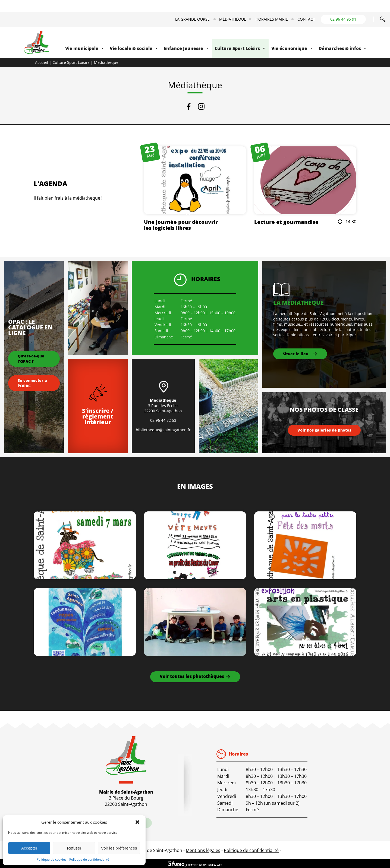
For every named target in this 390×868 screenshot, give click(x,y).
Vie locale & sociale (134, 48)
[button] (137, 822)
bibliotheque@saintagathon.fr (163, 430)
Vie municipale (85, 48)
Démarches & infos (343, 48)
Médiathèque (233, 19)
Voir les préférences (119, 848)
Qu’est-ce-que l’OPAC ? (31, 359)
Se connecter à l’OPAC (32, 383)
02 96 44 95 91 (343, 19)
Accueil (42, 62)
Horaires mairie (272, 19)
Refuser (74, 848)
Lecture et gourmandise (286, 222)
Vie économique (292, 48)
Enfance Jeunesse (186, 48)
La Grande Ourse (192, 19)
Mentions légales (203, 850)
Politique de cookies (52, 859)
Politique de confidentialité (89, 859)
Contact (306, 19)
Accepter (29, 848)
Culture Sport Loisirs (240, 48)
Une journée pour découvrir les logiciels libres (181, 225)
